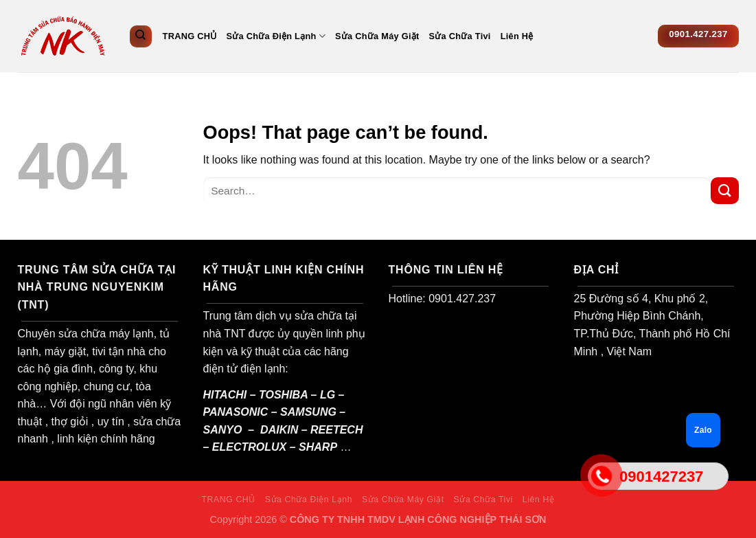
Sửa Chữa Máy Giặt (377, 36)
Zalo (703, 430)
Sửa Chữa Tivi (460, 36)
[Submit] (724, 191)
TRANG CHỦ (190, 36)
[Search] (141, 36)
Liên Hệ (517, 36)
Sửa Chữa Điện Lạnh (276, 36)
